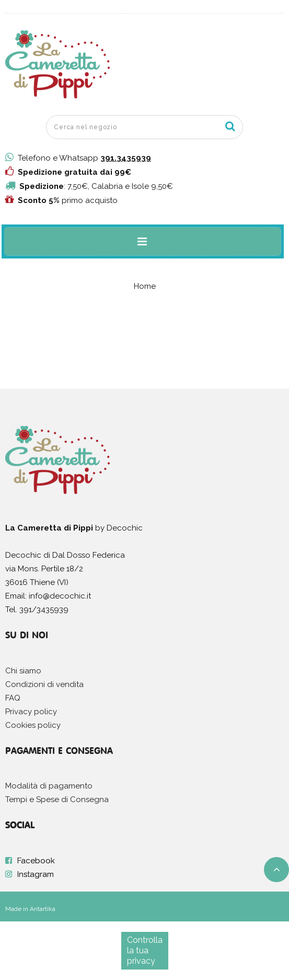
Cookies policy (33, 725)
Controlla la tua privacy (145, 950)
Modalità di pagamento (49, 786)
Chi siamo (23, 671)
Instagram (36, 874)
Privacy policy (31, 712)
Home (145, 286)
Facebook (36, 861)
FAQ (13, 698)
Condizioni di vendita (44, 684)
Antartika (43, 909)
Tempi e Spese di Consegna (57, 799)
